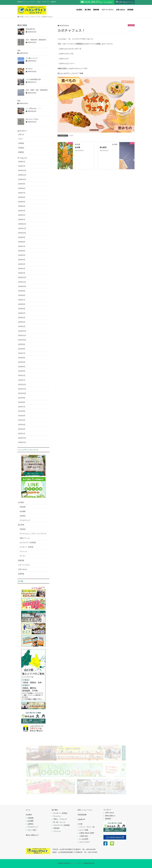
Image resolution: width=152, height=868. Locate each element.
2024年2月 (22, 269)
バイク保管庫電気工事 (33, 79)
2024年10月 (22, 233)
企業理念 (23, 516)
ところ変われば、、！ (33, 108)
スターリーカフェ (24, 565)
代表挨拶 (23, 507)
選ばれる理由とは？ (33, 835)
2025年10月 (22, 179)
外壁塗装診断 (82, 815)
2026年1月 (22, 166)
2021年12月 (22, 384)
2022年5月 (22, 362)
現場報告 (21, 152)
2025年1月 (22, 219)
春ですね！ (30, 69)
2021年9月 (22, 398)
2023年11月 (22, 282)
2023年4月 (22, 313)
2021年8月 (22, 402)
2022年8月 (22, 349)
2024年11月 (22, 228)
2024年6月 (22, 251)
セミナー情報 (84, 830)
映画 (19, 101)
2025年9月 (22, 184)
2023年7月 (22, 300)
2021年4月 (22, 420)
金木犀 (77, 147)
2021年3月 (22, 425)
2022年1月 (22, 380)
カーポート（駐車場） (27, 547)
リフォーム (23, 551)
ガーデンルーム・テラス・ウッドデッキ (33, 534)
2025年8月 (22, 188)
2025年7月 (22, 193)
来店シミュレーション (85, 810)
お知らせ (21, 134)
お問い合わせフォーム (125, 2)
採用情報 (21, 574)
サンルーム (57, 816)
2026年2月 (22, 162)
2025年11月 (22, 175)
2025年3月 (22, 211)
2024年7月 (22, 246)
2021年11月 (22, 389)
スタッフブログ (84, 842)
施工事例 (21, 525)
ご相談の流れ (84, 836)
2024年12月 (22, 224)
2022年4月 (22, 367)
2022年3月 (22, 371)
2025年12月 (22, 170)
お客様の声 (81, 819)
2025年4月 (22, 206)
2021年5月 (22, 416)
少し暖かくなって (32, 58)
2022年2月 (22, 375)
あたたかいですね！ (33, 119)
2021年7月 (22, 407)
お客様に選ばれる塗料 (87, 833)
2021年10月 (22, 393)
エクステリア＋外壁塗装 (28, 543)
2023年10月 (22, 286)
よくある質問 (84, 839)
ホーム (28, 810)
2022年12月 (22, 331)
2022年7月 (22, 353)
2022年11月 (22, 335)
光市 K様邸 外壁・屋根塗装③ (37, 90)
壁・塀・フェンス (59, 822)
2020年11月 (22, 442)
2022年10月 (22, 340)
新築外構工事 (30, 29)
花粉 (19, 50)
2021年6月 (22, 411)
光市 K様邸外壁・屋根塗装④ (36, 40)
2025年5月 (22, 202)
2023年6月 (22, 304)
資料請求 (108, 819)
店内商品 (21, 148)
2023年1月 (22, 326)
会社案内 (21, 502)
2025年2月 (22, 215)
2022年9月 (22, 344)
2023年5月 (22, 309)
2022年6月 (22, 358)
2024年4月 (22, 260)
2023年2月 (22, 322)
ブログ (131, 25)
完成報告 (21, 143)
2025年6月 (22, 197)
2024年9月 (22, 237)
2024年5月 (22, 255)
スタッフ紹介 (32, 830)
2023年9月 (22, 291)
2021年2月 (22, 429)
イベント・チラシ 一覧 (87, 827)
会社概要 (23, 511)
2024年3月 (22, 264)
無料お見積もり (110, 816)
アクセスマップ (25, 520)
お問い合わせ (23, 569)
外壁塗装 (23, 529)
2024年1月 (22, 273)
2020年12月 (22, 438)
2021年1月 (22, 433)
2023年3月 (22, 318)
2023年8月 (22, 295)
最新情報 (21, 560)
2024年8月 (22, 242)
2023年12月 (22, 277)
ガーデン (23, 556)
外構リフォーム (25, 538)
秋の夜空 (103, 147)
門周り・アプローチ (60, 819)
